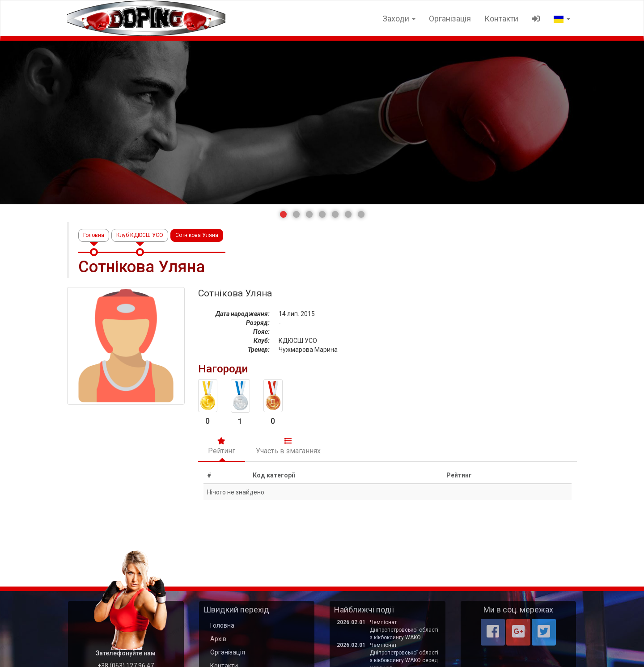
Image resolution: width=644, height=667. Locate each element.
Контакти (501, 19)
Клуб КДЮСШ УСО (140, 235)
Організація (450, 19)
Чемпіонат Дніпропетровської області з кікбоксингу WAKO (404, 630)
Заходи (399, 19)
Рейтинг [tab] (222, 446)
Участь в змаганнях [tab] (288, 446)
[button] (283, 214)
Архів (218, 639)
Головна (94, 235)
